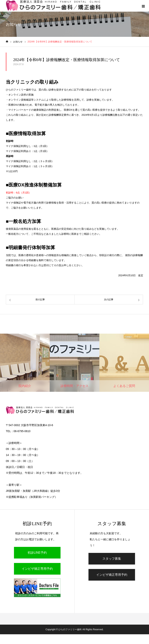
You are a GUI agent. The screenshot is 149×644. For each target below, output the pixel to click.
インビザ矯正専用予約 (37, 569)
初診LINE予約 (37, 553)
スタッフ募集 (112, 559)
